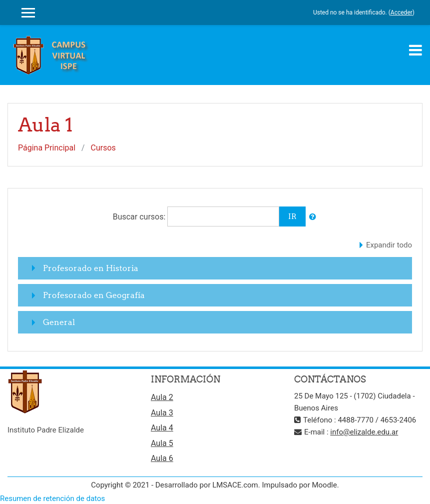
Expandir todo (389, 245)
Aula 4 (162, 428)
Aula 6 (162, 458)
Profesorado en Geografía (94, 295)
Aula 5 (162, 443)
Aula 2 (162, 397)
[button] (313, 217)
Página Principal (47, 148)
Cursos (103, 148)
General (59, 322)
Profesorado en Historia (91, 268)
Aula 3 (162, 413)
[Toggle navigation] (416, 50)
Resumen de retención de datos (52, 498)
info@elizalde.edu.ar (364, 432)
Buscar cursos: (140, 217)
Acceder (402, 12)
